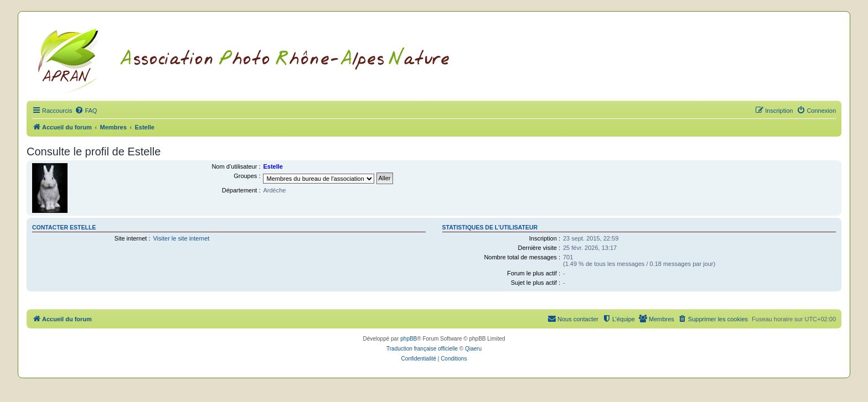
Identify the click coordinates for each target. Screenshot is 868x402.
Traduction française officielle (422, 349)
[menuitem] (86, 111)
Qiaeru (473, 349)
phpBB (409, 339)
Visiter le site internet (181, 238)
